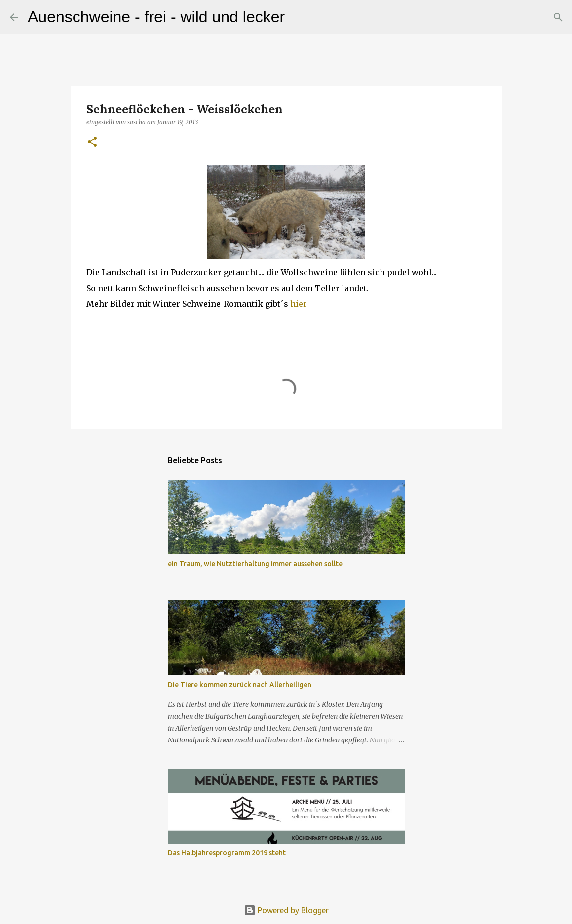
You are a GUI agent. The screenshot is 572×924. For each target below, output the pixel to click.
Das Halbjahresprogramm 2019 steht (227, 853)
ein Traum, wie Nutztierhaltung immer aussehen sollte (255, 564)
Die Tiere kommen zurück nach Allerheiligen (240, 685)
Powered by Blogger (286, 910)
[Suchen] (299, 17)
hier (299, 304)
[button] (92, 142)
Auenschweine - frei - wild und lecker (156, 17)
